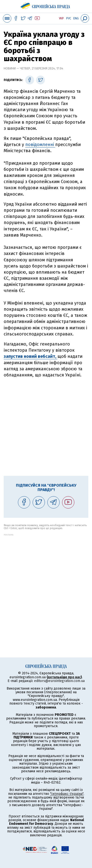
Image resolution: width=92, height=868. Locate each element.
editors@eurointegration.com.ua (59, 681)
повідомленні (40, 145)
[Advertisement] (46, 426)
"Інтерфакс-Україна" (67, 794)
